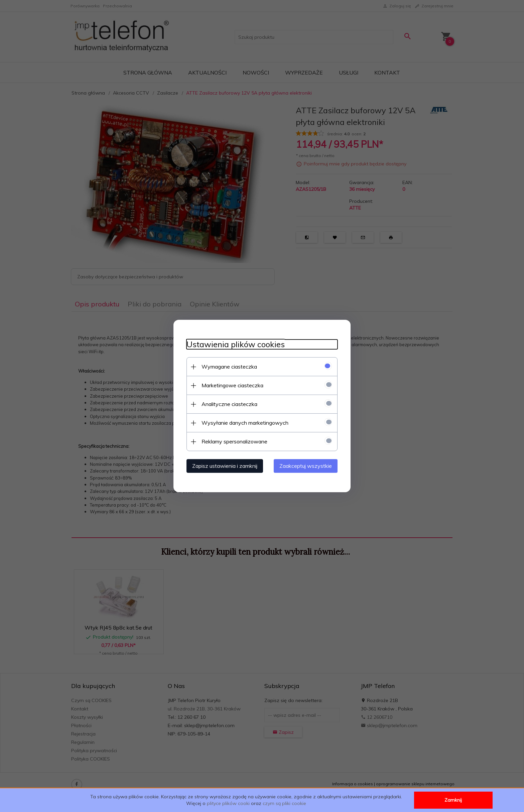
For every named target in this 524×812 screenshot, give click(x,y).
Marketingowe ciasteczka (231, 385)
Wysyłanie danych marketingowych (244, 423)
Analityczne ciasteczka (228, 404)
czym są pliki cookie (284, 803)
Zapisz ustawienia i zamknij (223, 466)
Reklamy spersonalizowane (233, 441)
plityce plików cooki (228, 803)
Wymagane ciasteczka (228, 367)
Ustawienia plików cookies (234, 344)
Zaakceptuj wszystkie (307, 466)
